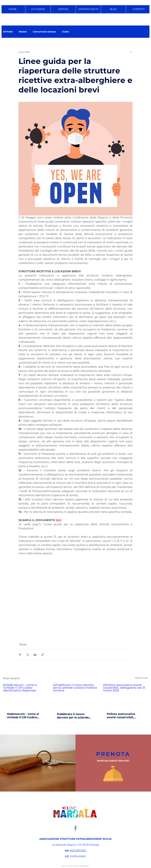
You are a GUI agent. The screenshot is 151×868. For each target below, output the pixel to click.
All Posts (8, 32)
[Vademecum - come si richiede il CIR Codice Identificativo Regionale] (26, 696)
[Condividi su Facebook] (20, 655)
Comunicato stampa (44, 32)
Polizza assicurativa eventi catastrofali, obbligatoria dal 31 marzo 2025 (125, 716)
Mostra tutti (141, 678)
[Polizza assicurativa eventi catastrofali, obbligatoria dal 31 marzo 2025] (125, 696)
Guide (65, 32)
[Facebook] (75, 828)
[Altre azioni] (131, 52)
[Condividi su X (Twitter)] (28, 655)
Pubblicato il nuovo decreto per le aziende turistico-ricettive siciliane (73, 716)
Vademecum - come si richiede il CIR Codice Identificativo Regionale (24, 716)
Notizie (23, 32)
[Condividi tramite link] (43, 655)
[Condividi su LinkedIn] (35, 655)
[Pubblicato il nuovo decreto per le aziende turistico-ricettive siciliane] (76, 696)
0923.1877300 (78, 851)
